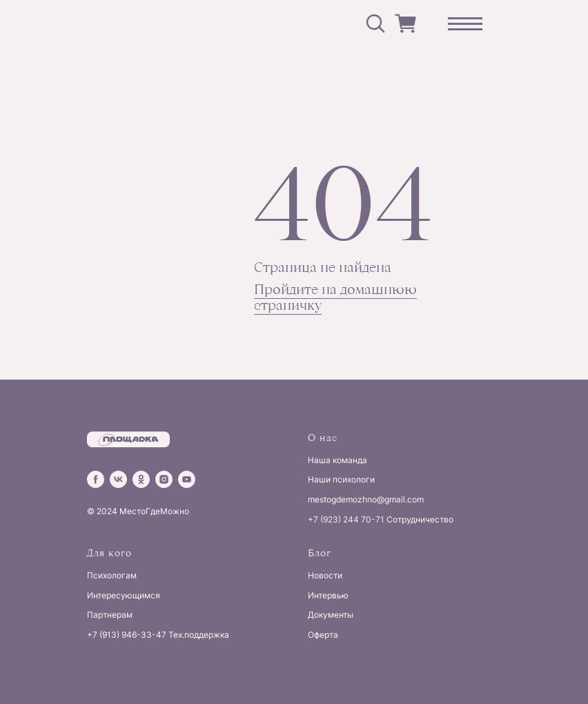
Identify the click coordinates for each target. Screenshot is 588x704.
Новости (325, 575)
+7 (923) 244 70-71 (346, 519)
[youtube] (187, 479)
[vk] (118, 479)
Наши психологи (341, 479)
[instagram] (164, 479)
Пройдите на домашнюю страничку (335, 297)
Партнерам (110, 615)
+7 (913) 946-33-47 (127, 635)
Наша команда (337, 460)
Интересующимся (124, 595)
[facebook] (96, 479)
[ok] (141, 479)
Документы (331, 615)
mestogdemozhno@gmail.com (366, 499)
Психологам (112, 575)
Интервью (328, 595)
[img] (163, 24)
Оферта (323, 635)
